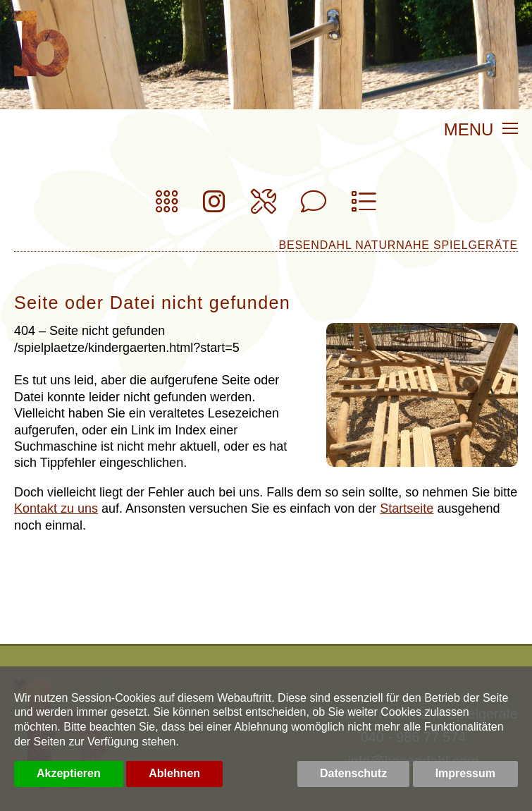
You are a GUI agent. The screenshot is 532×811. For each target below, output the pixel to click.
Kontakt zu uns (56, 508)
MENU (481, 130)
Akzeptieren (69, 773)
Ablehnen (174, 773)
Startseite (407, 508)
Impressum (465, 773)
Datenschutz (353, 773)
